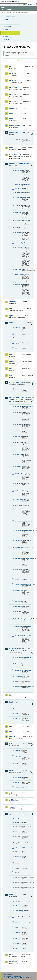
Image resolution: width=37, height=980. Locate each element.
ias (10, 368)
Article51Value (18, 170)
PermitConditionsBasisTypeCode (18, 584)
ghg (11, 354)
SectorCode (18, 601)
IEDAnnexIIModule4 (15, 649)
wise (11, 955)
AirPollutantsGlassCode (18, 412)
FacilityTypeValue (18, 228)
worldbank (13, 962)
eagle (16, 714)
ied (11, 375)
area (16, 906)
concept (17, 328)
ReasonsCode (18, 590)
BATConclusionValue (18, 193)
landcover (13, 702)
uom (11, 895)
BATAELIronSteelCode (18, 455)
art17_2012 (13, 94)
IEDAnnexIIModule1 (15, 382)
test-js (17, 852)
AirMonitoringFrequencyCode (18, 406)
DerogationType (18, 664)
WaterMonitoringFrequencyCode (18, 619)
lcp (11, 743)
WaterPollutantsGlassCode (18, 626)
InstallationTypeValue (18, 243)
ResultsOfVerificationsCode (18, 670)
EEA (11, 2)
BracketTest (18, 823)
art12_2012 (13, 73)
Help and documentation (10, 16)
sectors (17, 763)
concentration (18, 911)
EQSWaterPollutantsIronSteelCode (18, 559)
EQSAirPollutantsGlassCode (18, 521)
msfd (11, 771)
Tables (4, 23)
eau (16, 831)
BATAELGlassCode (18, 443)
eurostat (12, 302)
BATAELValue (18, 189)
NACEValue (18, 248)
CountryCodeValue (18, 206)
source (17, 338)
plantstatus (18, 756)
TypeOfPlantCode (18, 676)
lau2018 (12, 736)
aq (10, 66)
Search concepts (25, 61)
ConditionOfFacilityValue (18, 197)
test (11, 814)
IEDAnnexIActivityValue (18, 233)
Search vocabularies (11, 61)
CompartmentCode (18, 499)
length (17, 922)
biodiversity (14, 108)
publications (14, 800)
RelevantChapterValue (18, 285)
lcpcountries (18, 750)
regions (17, 782)
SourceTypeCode (18, 606)
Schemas (5, 30)
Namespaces (6, 40)
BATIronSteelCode (18, 484)
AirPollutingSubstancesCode (18, 658)
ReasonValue (18, 274)
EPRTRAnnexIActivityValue (18, 221)
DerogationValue (18, 213)
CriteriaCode (18, 506)
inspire (12, 695)
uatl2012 (17, 718)
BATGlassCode (18, 466)
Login (22, 4)
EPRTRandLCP (15, 155)
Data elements (7, 26)
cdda (11, 113)
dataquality (14, 132)
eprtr (11, 148)
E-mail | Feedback (8, 974)
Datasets (5, 19)
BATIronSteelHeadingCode (18, 491)
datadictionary (15, 125)
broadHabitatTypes (18, 778)
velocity (17, 944)
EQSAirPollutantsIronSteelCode (18, 531)
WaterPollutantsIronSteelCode (18, 636)
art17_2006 (13, 87)
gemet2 (12, 323)
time (16, 939)
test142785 (18, 857)
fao (11, 309)
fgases (12, 316)
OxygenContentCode (18, 579)
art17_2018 (13, 101)
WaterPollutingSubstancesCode (18, 687)
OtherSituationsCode (18, 569)
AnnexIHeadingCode (18, 389)
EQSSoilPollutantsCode (18, 540)
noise (11, 793)
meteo (17, 927)
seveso (12, 807)
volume (17, 949)
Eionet (10, 13)
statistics (18, 932)
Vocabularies (7, 33)
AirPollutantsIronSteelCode (18, 424)
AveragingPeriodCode (18, 436)
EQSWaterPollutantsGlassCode (18, 548)
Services (5, 36)
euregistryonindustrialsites (15, 164)
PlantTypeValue (18, 269)
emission (18, 917)
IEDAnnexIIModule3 (15, 397)
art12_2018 (13, 80)
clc (16, 709)
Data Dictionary (16, 13)
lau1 (11, 726)
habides (12, 361)
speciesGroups (18, 787)
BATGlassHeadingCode (18, 474)
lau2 (11, 731)
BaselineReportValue (18, 184)
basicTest (18, 819)
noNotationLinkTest (18, 848)
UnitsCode (18, 611)
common (13, 118)
